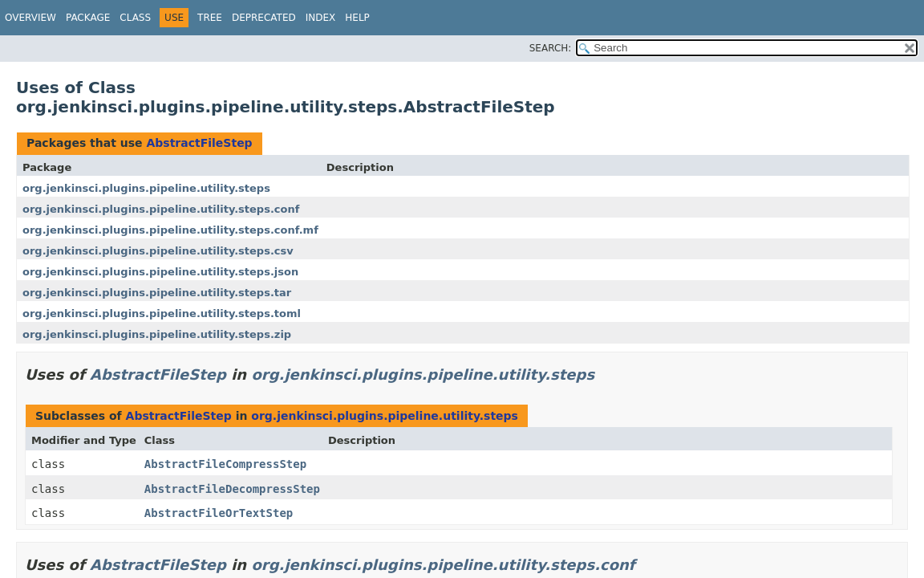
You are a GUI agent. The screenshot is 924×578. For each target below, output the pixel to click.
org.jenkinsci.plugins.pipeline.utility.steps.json (160, 272)
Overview (30, 18)
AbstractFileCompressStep (225, 464)
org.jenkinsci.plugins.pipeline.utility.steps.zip (157, 334)
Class (135, 18)
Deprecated (264, 18)
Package (88, 18)
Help (357, 18)
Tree (210, 18)
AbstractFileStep (199, 143)
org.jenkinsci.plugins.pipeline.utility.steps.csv (158, 251)
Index (321, 18)
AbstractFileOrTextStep (219, 513)
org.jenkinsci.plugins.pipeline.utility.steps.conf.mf (170, 230)
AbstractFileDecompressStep (232, 489)
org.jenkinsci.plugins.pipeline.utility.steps (146, 188)
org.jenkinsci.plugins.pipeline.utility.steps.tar (157, 293)
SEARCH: (551, 48)
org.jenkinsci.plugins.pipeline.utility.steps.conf (161, 209)
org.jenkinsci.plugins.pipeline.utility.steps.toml (162, 313)
